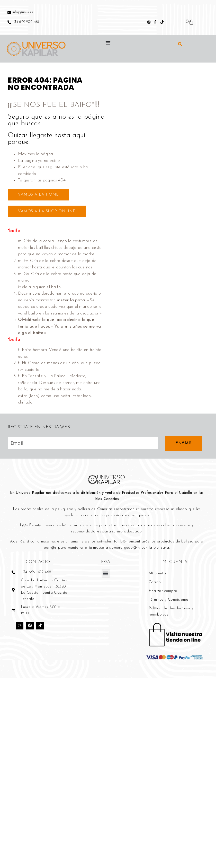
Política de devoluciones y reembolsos (171, 612)
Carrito (155, 582)
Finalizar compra (163, 591)
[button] (180, 44)
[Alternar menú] (108, 43)
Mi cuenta (157, 573)
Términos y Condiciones (169, 600)
